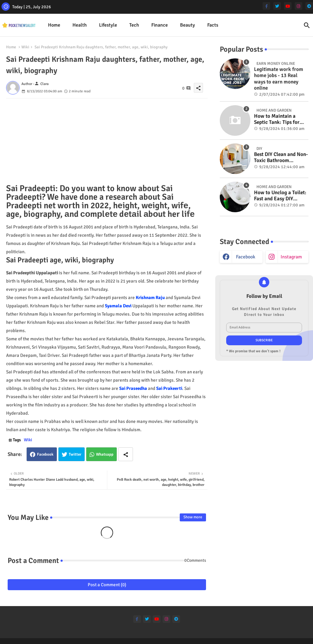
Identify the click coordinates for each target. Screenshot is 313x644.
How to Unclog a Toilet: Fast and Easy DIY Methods (280, 196)
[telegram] (309, 6)
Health (80, 25)
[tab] (54, 25)
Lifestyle (108, 25)
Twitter (75, 454)
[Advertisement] (107, 141)
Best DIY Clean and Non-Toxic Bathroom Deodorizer (281, 158)
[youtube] (288, 6)
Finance (160, 25)
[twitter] (277, 6)
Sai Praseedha (133, 388)
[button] (307, 25)
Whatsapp (105, 454)
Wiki (25, 47)
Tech (134, 25)
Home (54, 25)
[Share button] (126, 454)
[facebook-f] (266, 6)
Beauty (188, 25)
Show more (193, 517)
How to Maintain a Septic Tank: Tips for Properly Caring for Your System (277, 119)
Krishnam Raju (150, 298)
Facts (213, 25)
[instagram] (298, 6)
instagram (291, 257)
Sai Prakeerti (169, 388)
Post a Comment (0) (107, 585)
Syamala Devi (118, 306)
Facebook (45, 454)
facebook (246, 257)
